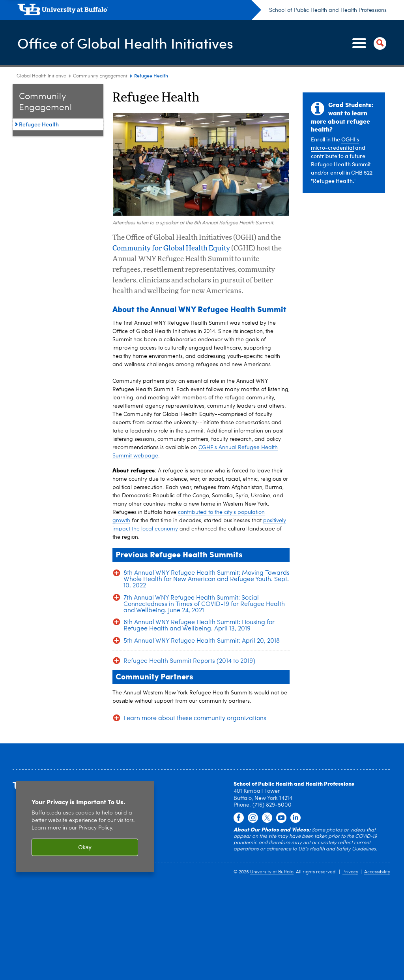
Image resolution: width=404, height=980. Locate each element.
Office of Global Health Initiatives (125, 43)
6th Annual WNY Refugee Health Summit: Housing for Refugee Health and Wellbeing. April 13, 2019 (199, 626)
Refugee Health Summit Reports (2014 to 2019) (189, 661)
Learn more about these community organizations (195, 719)
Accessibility (377, 872)
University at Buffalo (272, 872)
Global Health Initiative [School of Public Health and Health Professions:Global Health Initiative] (41, 76)
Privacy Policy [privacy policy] (95, 830)
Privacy (350, 872)
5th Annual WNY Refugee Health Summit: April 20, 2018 (202, 641)
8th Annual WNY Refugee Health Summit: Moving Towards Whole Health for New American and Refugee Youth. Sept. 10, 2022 (207, 579)
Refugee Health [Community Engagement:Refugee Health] (39, 124)
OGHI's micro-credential (335, 143)
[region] (85, 828)
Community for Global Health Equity (171, 248)
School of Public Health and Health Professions (328, 10)
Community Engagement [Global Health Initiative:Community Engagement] (100, 76)
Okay (85, 849)
